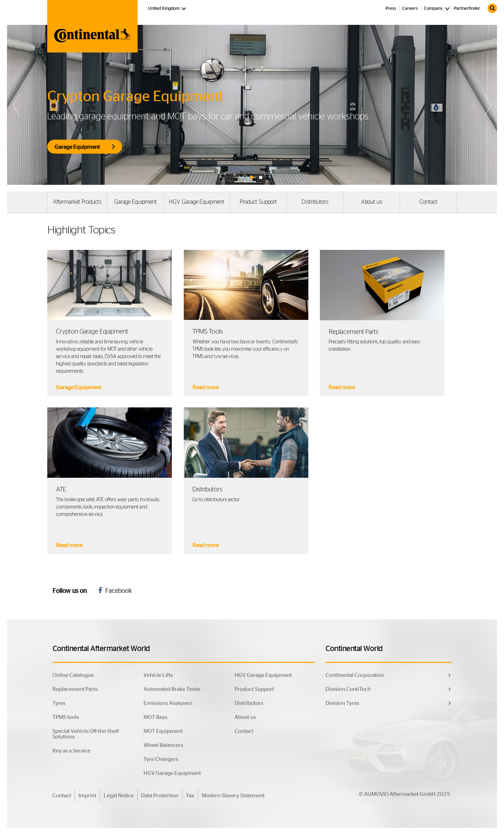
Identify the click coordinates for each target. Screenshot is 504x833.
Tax (190, 796)
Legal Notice (119, 796)
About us (372, 202)
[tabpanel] (252, 105)
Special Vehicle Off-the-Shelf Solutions (86, 734)
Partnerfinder (467, 9)
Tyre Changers (161, 759)
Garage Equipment (135, 202)
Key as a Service (71, 751)
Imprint (87, 796)
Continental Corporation (355, 675)
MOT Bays (155, 717)
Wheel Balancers (163, 745)
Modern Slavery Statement (233, 796)
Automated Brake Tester (172, 689)
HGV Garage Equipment (197, 202)
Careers (410, 9)
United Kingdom (168, 8)
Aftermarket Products (77, 202)
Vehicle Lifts (158, 675)
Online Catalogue (73, 675)
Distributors (315, 202)
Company (433, 9)
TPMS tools (66, 717)
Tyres (59, 703)
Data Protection (160, 796)
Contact (428, 202)
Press (391, 9)
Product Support (258, 202)
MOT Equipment (163, 731)
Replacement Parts (75, 689)
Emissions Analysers (168, 703)
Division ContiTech (348, 689)
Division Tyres (342, 703)
